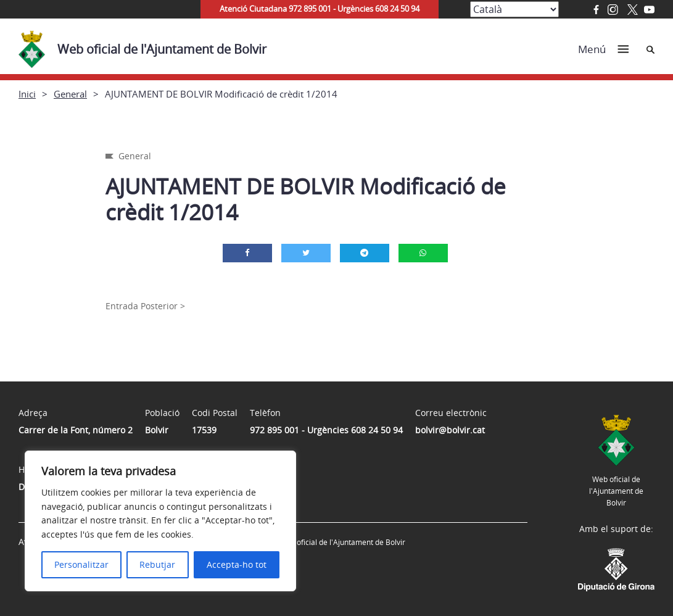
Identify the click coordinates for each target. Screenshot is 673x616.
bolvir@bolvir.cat (450, 430)
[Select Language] (514, 9)
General (70, 94)
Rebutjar (157, 564)
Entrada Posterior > (145, 306)
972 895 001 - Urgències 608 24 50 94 (326, 430)
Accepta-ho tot (237, 564)
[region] (160, 521)
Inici (27, 94)
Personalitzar (81, 564)
